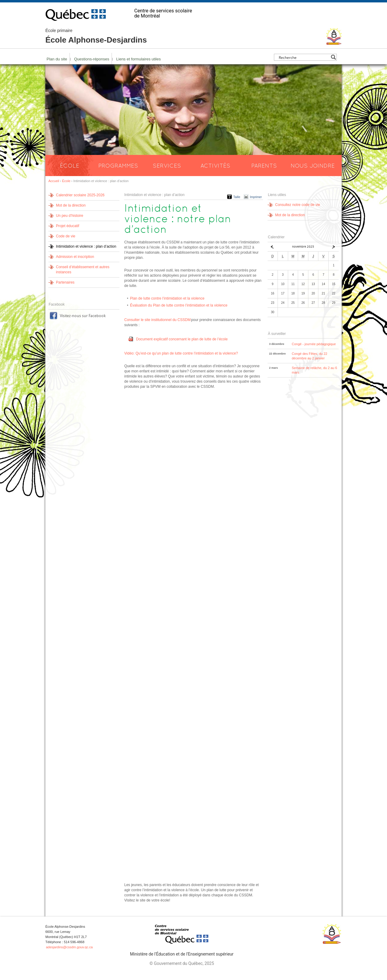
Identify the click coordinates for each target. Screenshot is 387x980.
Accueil (54, 181)
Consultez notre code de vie (298, 205)
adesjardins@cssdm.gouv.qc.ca (69, 947)
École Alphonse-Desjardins (96, 36)
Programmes (118, 165)
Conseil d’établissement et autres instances (83, 270)
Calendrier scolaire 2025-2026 (80, 195)
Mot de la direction (71, 205)
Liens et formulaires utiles (138, 59)
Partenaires (65, 282)
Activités (215, 165)
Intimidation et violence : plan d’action (86, 246)
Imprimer (256, 197)
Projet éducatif (68, 226)
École (70, 165)
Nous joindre (313, 165)
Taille (237, 197)
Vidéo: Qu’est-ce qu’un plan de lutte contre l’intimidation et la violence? (181, 353)
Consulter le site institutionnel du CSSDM (157, 320)
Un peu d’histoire (70, 216)
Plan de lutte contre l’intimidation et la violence (167, 298)
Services (167, 165)
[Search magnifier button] (333, 57)
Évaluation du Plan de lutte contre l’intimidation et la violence (179, 305)
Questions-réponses (92, 59)
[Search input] (304, 57)
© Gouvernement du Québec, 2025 (182, 963)
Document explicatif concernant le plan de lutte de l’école (182, 339)
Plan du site (57, 59)
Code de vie (66, 236)
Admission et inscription (75, 257)
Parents (264, 165)
